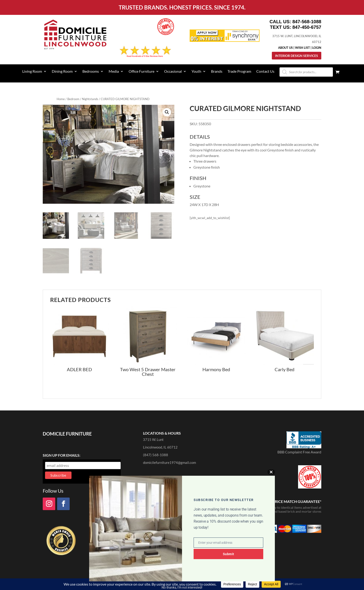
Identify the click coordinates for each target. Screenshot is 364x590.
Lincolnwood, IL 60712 (160, 447)
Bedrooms (91, 72)
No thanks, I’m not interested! (182, 587)
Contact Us (265, 72)
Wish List (302, 48)
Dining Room (62, 72)
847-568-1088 (307, 22)
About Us (285, 48)
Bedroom (73, 99)
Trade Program (239, 72)
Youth (196, 72)
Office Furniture (141, 72)
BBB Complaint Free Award (299, 452)
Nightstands (90, 99)
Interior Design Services (297, 56)
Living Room (32, 72)
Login (317, 48)
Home (61, 99)
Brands (217, 72)
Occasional (173, 72)
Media (114, 72)
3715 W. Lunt (153, 439)
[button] (167, 112)
